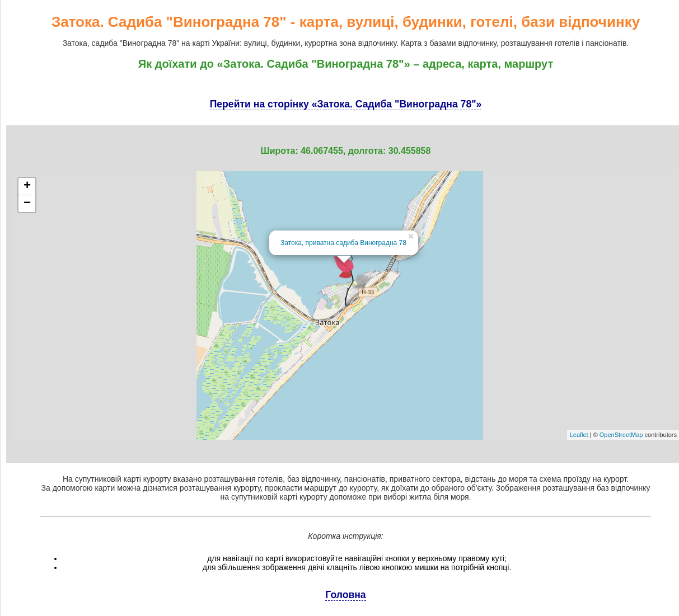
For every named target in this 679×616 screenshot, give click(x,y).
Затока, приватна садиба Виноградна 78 (343, 243)
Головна (345, 595)
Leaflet (579, 435)
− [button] (27, 204)
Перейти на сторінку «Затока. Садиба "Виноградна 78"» (346, 104)
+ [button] (27, 186)
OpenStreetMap (621, 435)
